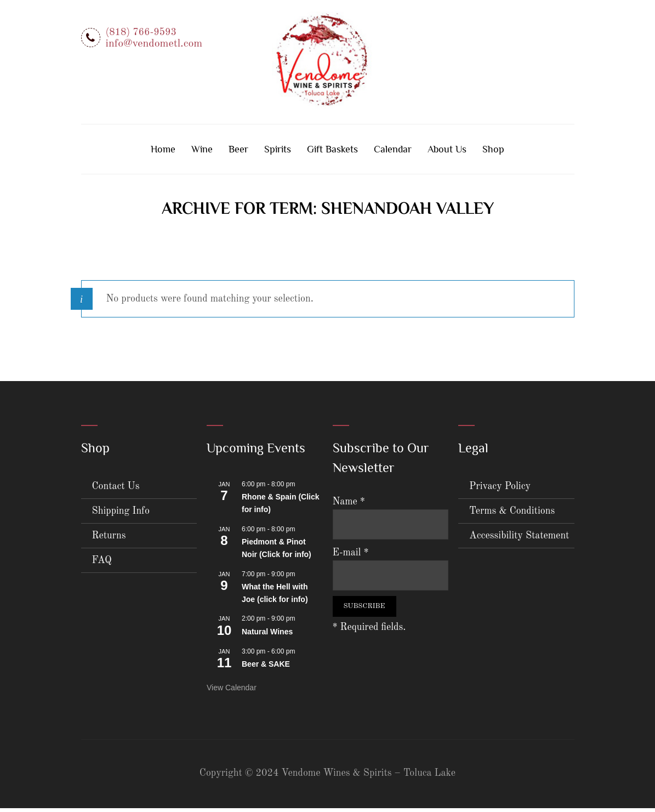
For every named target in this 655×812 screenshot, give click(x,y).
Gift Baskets (332, 153)
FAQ (102, 564)
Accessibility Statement (519, 540)
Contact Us (116, 490)
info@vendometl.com (154, 44)
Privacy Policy (500, 490)
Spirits (278, 153)
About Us (447, 153)
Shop (493, 153)
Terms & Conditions (512, 515)
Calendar (393, 153)
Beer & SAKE (266, 668)
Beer (238, 153)
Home (163, 153)
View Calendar (232, 691)
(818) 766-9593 (141, 32)
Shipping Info (121, 515)
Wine (202, 153)
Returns (109, 540)
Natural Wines (267, 636)
